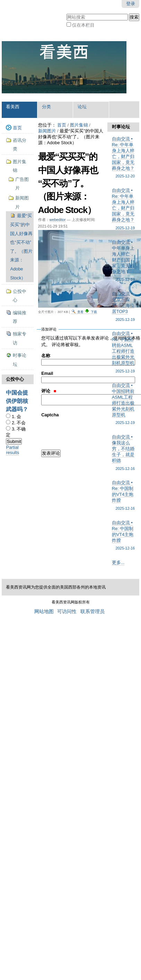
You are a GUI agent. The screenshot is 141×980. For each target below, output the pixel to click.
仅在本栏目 (83, 25)
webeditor (58, 220)
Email (47, 373)
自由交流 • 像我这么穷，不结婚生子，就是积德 (124, 453)
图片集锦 (79, 125)
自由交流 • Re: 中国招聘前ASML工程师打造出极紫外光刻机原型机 (124, 352)
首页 (62, 125)
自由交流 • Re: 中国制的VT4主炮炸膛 (124, 496)
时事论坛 (121, 127)
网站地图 (44, 612)
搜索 (66, 13)
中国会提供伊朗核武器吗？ (17, 401)
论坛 (82, 107)
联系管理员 (92, 612)
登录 (131, 4)
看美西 (13, 107)
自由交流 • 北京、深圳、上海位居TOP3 (124, 307)
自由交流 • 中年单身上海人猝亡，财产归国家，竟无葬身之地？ (124, 261)
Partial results (12, 450)
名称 (46, 356)
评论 (49, 391)
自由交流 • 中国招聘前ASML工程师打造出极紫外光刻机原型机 (124, 404)
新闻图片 (47, 131)
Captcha (50, 415)
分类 (46, 107)
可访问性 (67, 612)
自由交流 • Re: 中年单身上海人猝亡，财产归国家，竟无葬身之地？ (124, 158)
